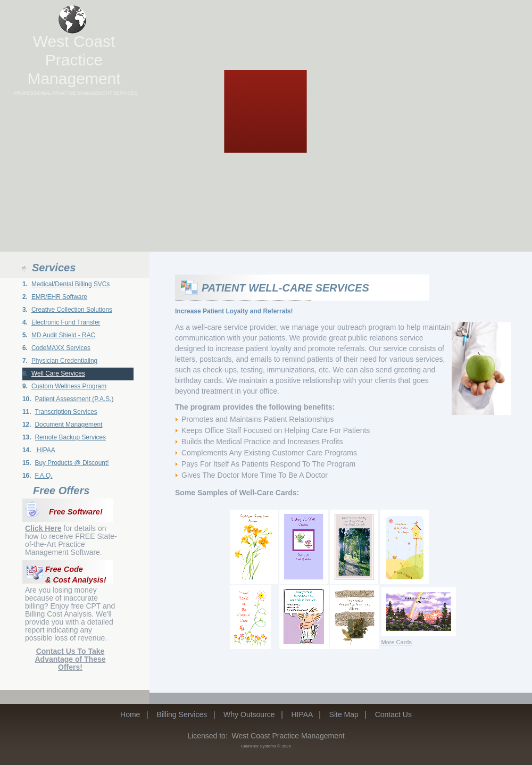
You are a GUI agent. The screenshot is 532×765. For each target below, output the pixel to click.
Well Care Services (58, 373)
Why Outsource (249, 714)
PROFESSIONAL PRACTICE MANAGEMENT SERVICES (76, 93)
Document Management (69, 425)
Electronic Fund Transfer (66, 322)
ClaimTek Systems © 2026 (266, 746)
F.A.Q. (44, 476)
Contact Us (393, 714)
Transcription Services (66, 412)
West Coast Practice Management (74, 60)
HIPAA (45, 450)
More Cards (397, 642)
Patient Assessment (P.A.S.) (74, 399)
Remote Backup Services (71, 437)
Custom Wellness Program (69, 386)
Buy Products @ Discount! (72, 463)
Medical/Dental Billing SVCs (70, 284)
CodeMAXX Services (61, 348)
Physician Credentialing (64, 361)
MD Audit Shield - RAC (63, 335)
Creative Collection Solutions (72, 310)
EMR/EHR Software (59, 297)
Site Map (344, 714)
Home (130, 714)
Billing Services (182, 714)
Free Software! (76, 512)
